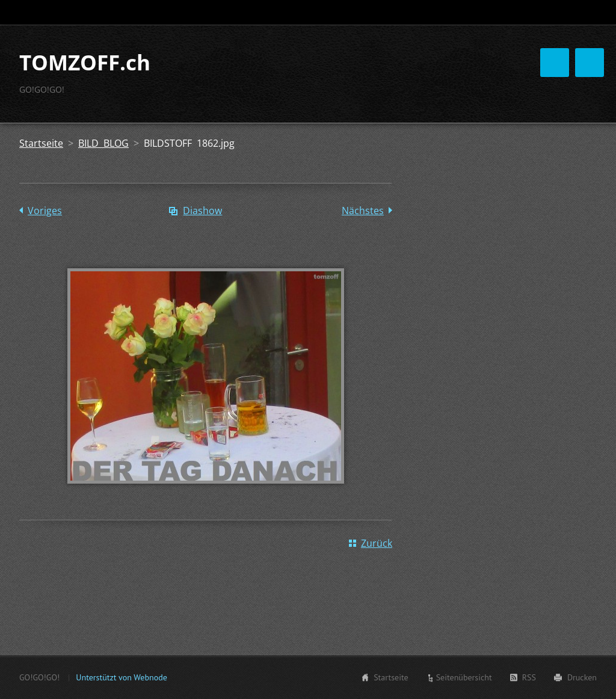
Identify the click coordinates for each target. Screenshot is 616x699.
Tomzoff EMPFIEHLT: (413, 111)
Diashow (202, 260)
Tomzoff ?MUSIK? (360, 87)
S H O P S (552, 111)
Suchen (587, 13)
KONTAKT (483, 136)
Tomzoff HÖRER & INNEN (315, 136)
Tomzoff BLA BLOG (460, 87)
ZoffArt (494, 111)
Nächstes (363, 260)
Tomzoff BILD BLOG (304, 111)
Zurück (377, 593)
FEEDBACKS (415, 136)
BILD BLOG (103, 193)
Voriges (45, 260)
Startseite (282, 87)
